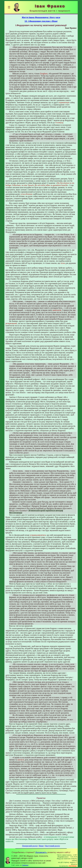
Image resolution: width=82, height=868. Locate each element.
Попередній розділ (30, 846)
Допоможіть (41, 852)
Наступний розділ (52, 846)
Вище (41, 846)
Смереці (25, 865)
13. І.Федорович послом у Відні (41, 21)
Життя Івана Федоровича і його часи (41, 17)
